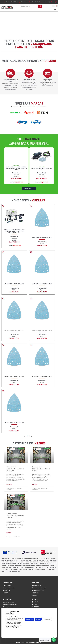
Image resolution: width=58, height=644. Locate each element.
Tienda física (7, 590)
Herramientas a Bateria (38, 590)
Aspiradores (35, 593)
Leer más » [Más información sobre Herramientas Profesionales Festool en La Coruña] (9, 484)
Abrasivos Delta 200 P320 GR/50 (14, 284)
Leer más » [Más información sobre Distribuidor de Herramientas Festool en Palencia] (9, 533)
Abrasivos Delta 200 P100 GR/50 (14, 423)
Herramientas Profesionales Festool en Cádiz (41, 469)
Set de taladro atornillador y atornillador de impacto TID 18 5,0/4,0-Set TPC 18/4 (14, 231)
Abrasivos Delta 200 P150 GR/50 (14, 376)
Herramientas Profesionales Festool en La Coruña (15, 469)
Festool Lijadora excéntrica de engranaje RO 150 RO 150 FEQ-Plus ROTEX (40, 168)
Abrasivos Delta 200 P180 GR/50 (42, 330)
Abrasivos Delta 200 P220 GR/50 (14, 330)
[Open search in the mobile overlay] (31, 6)
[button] (55, 9)
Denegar (38, 619)
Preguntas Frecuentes (9, 588)
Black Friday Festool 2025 (10, 605)
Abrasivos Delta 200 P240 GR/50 (42, 284)
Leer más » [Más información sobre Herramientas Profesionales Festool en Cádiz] (35, 484)
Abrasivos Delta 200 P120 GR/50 (42, 376)
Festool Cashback (8, 607)
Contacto (6, 593)
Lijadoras (34, 595)
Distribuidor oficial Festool (39, 588)
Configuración (47, 619)
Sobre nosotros (7, 585)
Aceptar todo (29, 619)
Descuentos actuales (9, 602)
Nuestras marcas (36, 585)
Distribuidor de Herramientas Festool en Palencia (15, 516)
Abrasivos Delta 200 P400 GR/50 (42, 238)
